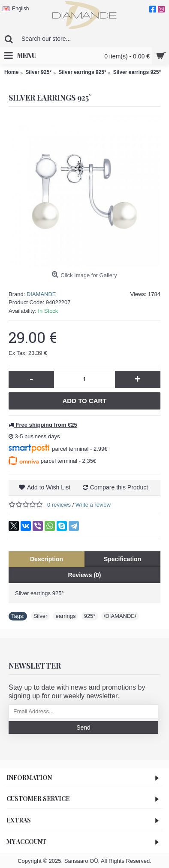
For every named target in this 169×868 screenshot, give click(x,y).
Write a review (93, 505)
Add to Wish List (49, 487)
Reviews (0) (84, 575)
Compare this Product (119, 487)
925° (90, 616)
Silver (41, 616)
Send (83, 727)
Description (47, 559)
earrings (65, 616)
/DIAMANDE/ (120, 616)
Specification (122, 559)
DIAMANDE (41, 294)
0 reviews (59, 505)
